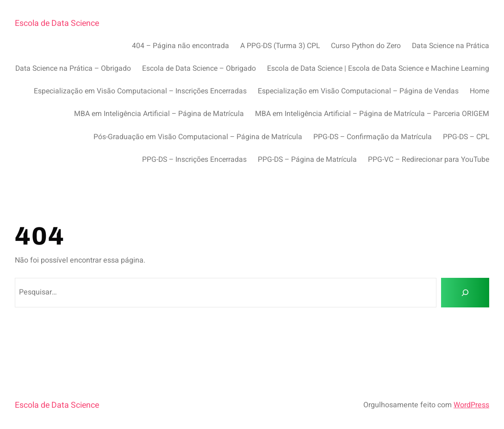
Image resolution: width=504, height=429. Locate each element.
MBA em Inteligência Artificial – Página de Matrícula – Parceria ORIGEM (372, 114)
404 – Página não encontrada (180, 46)
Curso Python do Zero (366, 46)
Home (479, 91)
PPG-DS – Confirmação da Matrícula (373, 137)
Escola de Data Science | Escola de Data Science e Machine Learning (378, 69)
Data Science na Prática (451, 46)
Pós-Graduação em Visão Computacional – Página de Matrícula (198, 137)
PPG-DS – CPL (466, 137)
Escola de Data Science (57, 23)
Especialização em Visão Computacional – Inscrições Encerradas (140, 91)
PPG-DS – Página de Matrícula (307, 160)
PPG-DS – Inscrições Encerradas (194, 160)
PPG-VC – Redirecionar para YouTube (429, 160)
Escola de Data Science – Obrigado (199, 69)
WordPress (471, 405)
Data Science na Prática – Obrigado (73, 69)
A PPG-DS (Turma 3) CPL (280, 46)
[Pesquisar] (465, 293)
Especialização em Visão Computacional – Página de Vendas (358, 91)
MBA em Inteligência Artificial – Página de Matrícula (159, 114)
